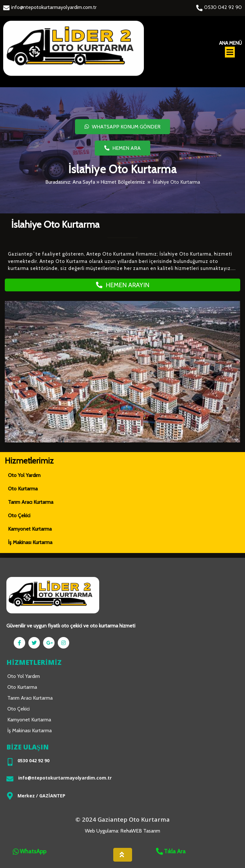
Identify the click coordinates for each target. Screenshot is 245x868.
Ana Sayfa (84, 182)
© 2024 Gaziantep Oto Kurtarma (122, 820)
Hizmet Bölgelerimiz (123, 182)
